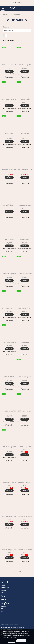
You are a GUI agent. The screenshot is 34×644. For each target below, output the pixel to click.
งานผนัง (3, 585)
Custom (4, 590)
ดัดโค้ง (3, 593)
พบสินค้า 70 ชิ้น (8, 41)
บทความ (3, 614)
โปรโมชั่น (4, 606)
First (15, 572)
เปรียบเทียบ (10, 77)
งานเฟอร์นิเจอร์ (5, 588)
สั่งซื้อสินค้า (9, 71)
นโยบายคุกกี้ (13, 637)
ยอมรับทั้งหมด (21, 641)
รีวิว (2, 611)
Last (19, 572)
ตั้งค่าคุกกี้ (12, 641)
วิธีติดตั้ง (4, 609)
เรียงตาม (7, 27)
